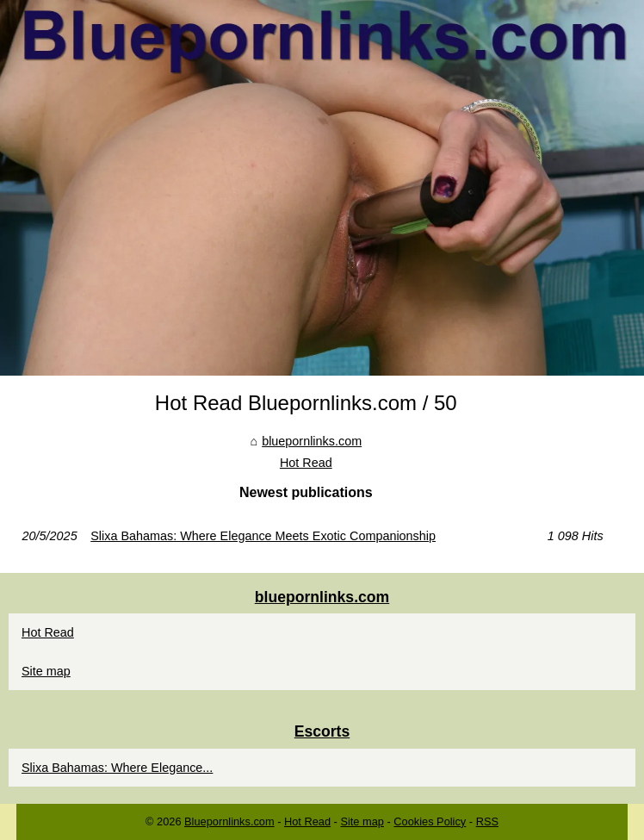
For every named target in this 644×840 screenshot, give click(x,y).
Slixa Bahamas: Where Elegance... (117, 768)
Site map (46, 671)
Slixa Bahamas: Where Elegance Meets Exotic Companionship (263, 536)
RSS (487, 821)
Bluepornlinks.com (229, 821)
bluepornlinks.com (312, 441)
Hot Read (306, 463)
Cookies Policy (430, 821)
